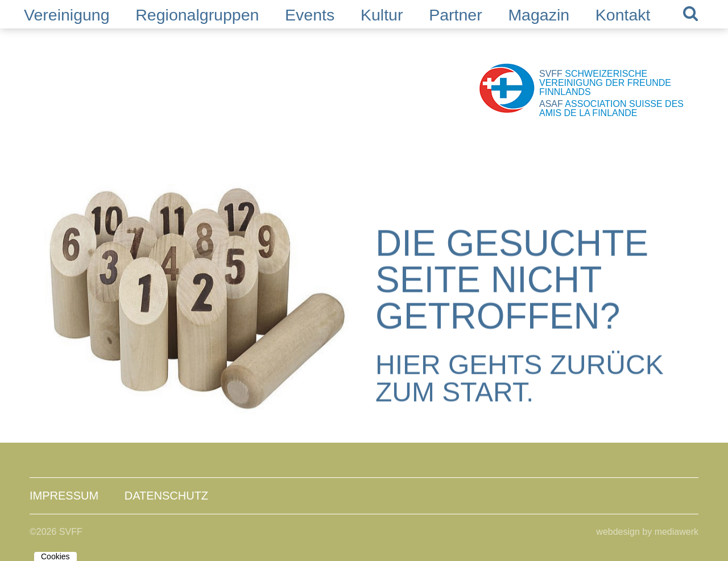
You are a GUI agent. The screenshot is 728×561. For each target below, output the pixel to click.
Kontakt (623, 15)
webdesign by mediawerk (647, 532)
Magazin (539, 15)
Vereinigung (67, 15)
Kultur (382, 15)
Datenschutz (166, 496)
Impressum (64, 496)
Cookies (55, 556)
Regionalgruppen (197, 15)
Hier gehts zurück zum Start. (520, 379)
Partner (455, 15)
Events (310, 15)
